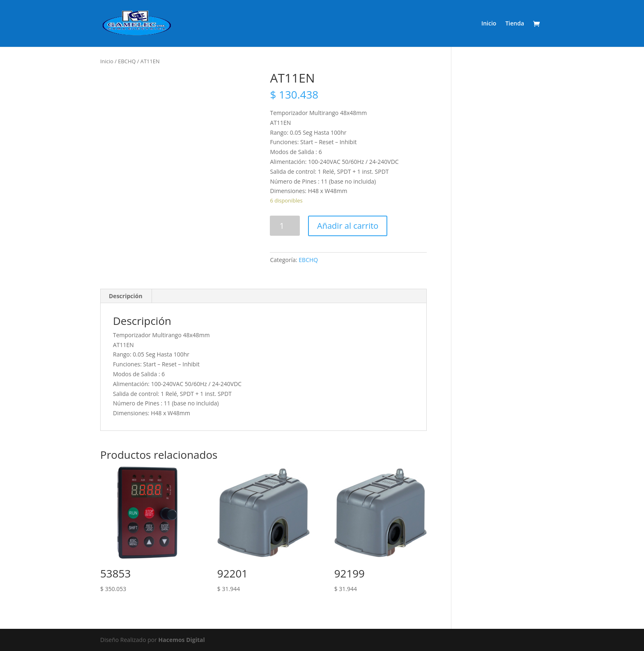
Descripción (126, 296)
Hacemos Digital (182, 640)
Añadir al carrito (348, 226)
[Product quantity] (285, 226)
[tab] (126, 296)
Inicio (489, 24)
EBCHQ (127, 61)
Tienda (515, 24)
